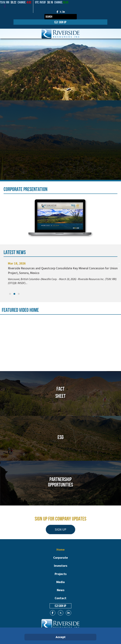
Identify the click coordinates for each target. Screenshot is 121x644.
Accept (60, 637)
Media (60, 582)
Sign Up (60, 22)
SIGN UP (60, 529)
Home (60, 550)
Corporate (60, 558)
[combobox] (61, 17)
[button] (10, 294)
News (61, 590)
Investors (61, 566)
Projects (61, 574)
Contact (60, 598)
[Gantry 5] (60, 34)
